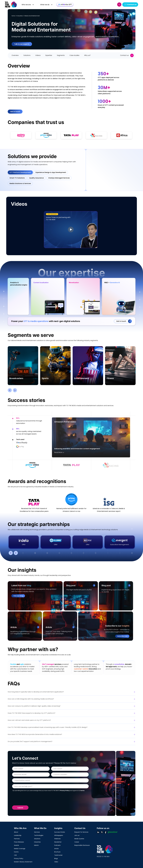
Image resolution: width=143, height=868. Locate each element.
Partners (17, 839)
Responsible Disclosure (82, 845)
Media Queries (79, 839)
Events (16, 852)
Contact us (132, 5)
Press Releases (19, 842)
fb (106, 832)
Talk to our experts (22, 44)
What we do (45, 5)
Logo (11, 5)
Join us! (77, 835)
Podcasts (57, 845)
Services (37, 832)
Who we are (26, 5)
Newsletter (58, 842)
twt (102, 832)
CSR (15, 855)
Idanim (36, 845)
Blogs (56, 858)
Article (56, 849)
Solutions (37, 839)
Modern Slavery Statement (23, 862)
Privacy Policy (19, 858)
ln (98, 832)
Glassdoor (113, 832)
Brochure (57, 852)
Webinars (57, 839)
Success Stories (60, 832)
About (16, 832)
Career (77, 842)
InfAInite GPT (65, 5)
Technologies (39, 835)
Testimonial (58, 855)
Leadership (18, 835)
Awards (16, 845)
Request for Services (81, 832)
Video (56, 862)
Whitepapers (59, 835)
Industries (37, 842)
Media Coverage (20, 849)
